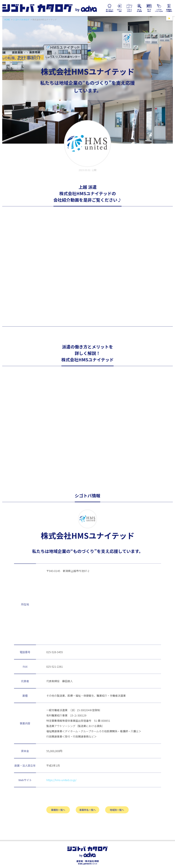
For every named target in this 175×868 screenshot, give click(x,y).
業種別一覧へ (58, 810)
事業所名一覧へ (87, 810)
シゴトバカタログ (21, 19)
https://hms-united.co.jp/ (61, 780)
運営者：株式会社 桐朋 (88, 861)
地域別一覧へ (117, 810)
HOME (7, 19)
